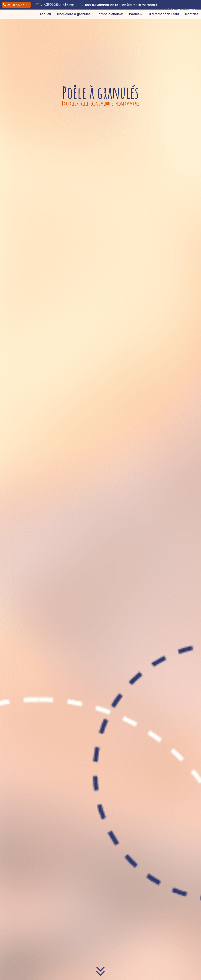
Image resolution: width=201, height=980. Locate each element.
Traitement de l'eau (164, 14)
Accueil (45, 14)
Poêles (136, 14)
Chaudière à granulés (74, 14)
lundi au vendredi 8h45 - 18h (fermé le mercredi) (119, 5)
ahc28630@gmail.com (55, 4)
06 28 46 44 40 (16, 5)
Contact (191, 14)
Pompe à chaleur (110, 14)
